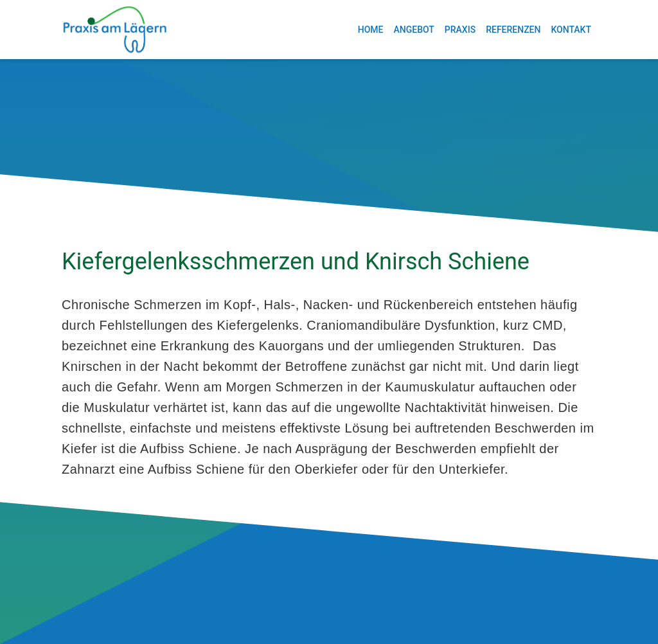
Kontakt (571, 30)
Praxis (460, 30)
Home (371, 30)
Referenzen (513, 30)
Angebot (413, 30)
